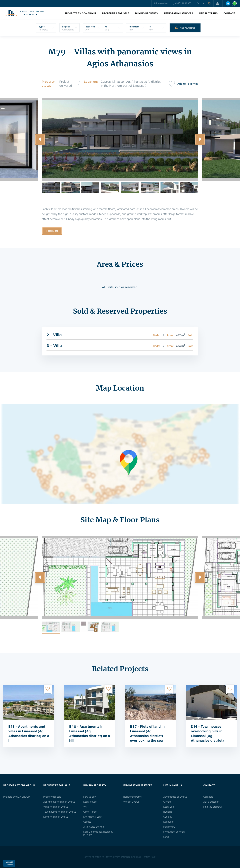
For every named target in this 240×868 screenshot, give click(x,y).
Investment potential (174, 832)
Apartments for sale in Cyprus (59, 802)
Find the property (213, 807)
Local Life (169, 807)
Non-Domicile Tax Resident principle (98, 833)
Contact (229, 13)
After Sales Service (94, 827)
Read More (52, 231)
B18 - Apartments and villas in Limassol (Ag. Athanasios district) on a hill (29, 734)
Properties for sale (116, 13)
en (198, 3)
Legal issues (90, 802)
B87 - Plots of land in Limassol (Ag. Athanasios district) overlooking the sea (147, 734)
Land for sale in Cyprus (56, 817)
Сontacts (208, 797)
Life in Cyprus (208, 13)
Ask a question (161, 3)
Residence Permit (133, 797)
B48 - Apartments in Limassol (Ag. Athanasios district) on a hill (90, 734)
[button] (40, 139)
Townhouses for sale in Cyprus (60, 812)
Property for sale (52, 797)
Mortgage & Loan (93, 817)
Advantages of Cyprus (175, 797)
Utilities (87, 822)
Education (169, 822)
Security (168, 817)
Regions (168, 812)
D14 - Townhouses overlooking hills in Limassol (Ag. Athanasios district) (207, 734)
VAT (85, 807)
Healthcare (169, 827)
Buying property (147, 13)
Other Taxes (90, 812)
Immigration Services (179, 13)
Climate (167, 802)
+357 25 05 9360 (182, 3)
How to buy (89, 797)
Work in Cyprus (131, 802)
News (166, 837)
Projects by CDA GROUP (80, 13)
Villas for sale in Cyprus (56, 807)
